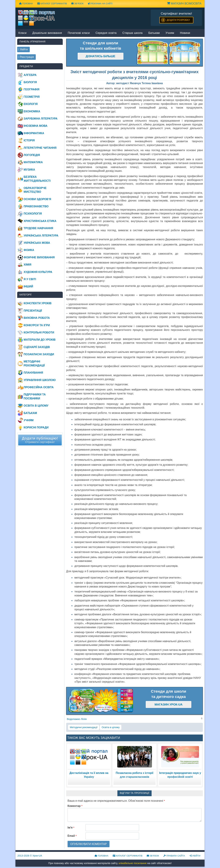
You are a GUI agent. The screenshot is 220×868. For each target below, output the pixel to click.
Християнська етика (40, 221)
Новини (185, 33)
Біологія (30, 82)
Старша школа (132, 33)
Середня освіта (106, 33)
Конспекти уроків (38, 303)
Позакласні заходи (39, 354)
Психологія (33, 214)
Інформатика (34, 133)
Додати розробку (178, 20)
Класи (22, 33)
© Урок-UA (30, 856)
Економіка (32, 111)
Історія (29, 140)
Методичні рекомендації (84, 727)
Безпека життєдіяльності (37, 179)
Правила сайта (174, 856)
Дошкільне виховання (47, 33)
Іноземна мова (36, 126)
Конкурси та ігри (37, 325)
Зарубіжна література (41, 119)
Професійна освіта (39, 387)
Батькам (154, 33)
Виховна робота (37, 318)
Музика (29, 170)
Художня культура (38, 272)
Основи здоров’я (37, 199)
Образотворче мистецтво (35, 190)
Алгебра (30, 75)
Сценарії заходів (37, 347)
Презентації (33, 311)
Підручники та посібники (35, 396)
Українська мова (37, 243)
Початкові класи (79, 33)
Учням (170, 33)
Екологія (31, 104)
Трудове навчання (38, 228)
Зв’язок (77, 4)
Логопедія (32, 155)
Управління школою (40, 380)
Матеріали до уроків (40, 340)
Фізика (29, 250)
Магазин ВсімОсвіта (184, 4)
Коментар (75, 806)
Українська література (41, 236)
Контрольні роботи (39, 332)
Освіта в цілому (111, 727)
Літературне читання (40, 148)
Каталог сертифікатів (52, 4)
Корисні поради (36, 427)
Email (72, 836)
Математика (33, 162)
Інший (28, 286)
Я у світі (30, 279)
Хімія (27, 265)
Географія (32, 89)
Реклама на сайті (100, 4)
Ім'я (71, 828)
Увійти (195, 856)
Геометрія (32, 97)
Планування (33, 373)
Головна (26, 4)
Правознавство (36, 206)
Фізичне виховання (39, 257)
